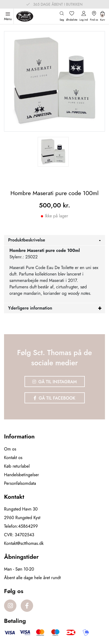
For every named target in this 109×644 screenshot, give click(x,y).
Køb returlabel (17, 466)
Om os (10, 449)
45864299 (28, 526)
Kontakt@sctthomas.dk (24, 543)
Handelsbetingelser (22, 475)
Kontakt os (13, 458)
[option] (53, 152)
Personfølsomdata (20, 483)
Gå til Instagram (55, 382)
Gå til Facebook (55, 398)
